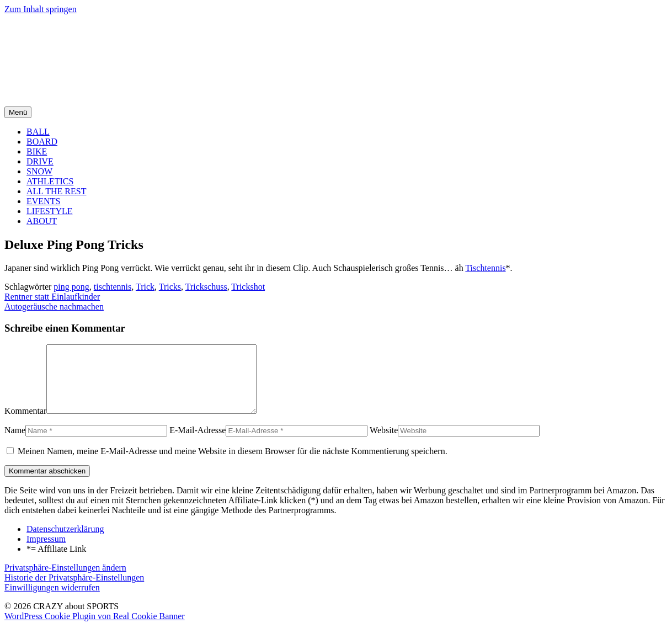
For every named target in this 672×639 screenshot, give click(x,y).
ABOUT (42, 221)
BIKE (37, 151)
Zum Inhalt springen (41, 9)
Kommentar (25, 424)
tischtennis (113, 287)
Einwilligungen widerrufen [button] (52, 601)
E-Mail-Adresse (198, 443)
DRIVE (40, 161)
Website (384, 443)
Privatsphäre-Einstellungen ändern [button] (65, 581)
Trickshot (248, 287)
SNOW (39, 171)
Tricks (170, 287)
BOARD (42, 142)
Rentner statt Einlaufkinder (52, 297)
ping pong (71, 287)
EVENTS (43, 201)
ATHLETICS (50, 181)
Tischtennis (485, 268)
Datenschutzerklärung (65, 542)
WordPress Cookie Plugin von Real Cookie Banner (95, 629)
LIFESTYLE (50, 211)
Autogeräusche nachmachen (54, 307)
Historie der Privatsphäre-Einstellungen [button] (74, 591)
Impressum (46, 552)
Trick (145, 287)
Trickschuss (206, 287)
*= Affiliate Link (56, 562)
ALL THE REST (56, 191)
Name (15, 443)
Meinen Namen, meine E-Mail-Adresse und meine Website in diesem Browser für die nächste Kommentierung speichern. (233, 464)
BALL (38, 132)
